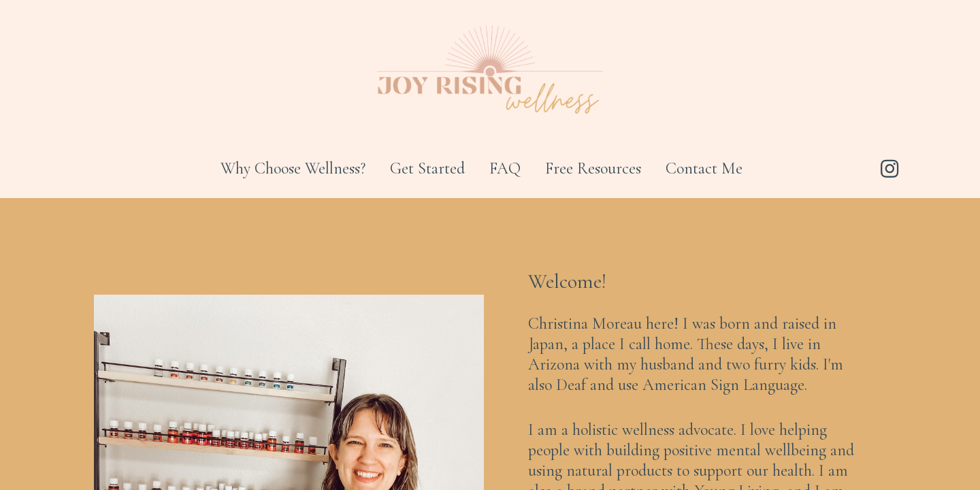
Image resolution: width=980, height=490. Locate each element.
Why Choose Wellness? (293, 168)
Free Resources (593, 168)
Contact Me (704, 168)
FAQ (505, 168)
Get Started (427, 168)
